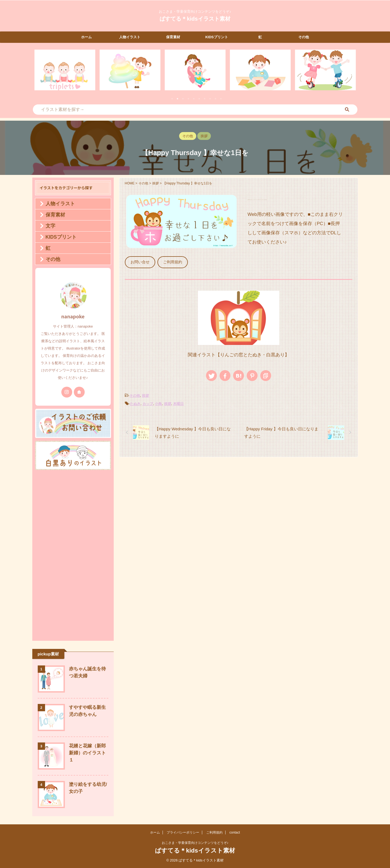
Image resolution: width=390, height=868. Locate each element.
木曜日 (178, 401)
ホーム (86, 37)
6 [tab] (199, 99)
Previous (39, 73)
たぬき (135, 401)
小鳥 (158, 401)
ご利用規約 (169, 262)
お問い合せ (139, 262)
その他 (304, 37)
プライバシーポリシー (183, 832)
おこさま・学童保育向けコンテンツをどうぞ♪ (195, 843)
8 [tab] (210, 99)
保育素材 (173, 37)
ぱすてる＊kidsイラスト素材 (195, 19)
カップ (148, 401)
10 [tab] (221, 99)
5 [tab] (194, 99)
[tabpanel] (65, 70)
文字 (48, 226)
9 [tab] (215, 99)
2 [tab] (177, 99)
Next (351, 73)
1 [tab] (172, 99)
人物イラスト (130, 37)
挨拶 (145, 394)
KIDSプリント (216, 37)
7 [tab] (205, 99)
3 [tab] (183, 99)
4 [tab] (188, 99)
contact (235, 832)
